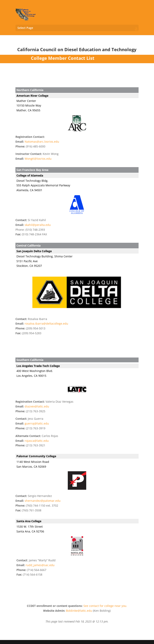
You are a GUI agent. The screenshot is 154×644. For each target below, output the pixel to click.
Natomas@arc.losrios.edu (42, 142)
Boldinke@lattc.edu (79, 611)
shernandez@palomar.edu (43, 501)
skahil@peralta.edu (38, 225)
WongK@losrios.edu (38, 159)
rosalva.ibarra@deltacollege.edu (46, 324)
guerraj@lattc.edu (37, 423)
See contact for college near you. (105, 606)
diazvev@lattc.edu (37, 406)
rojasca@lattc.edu (37, 441)
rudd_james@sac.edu (40, 565)
